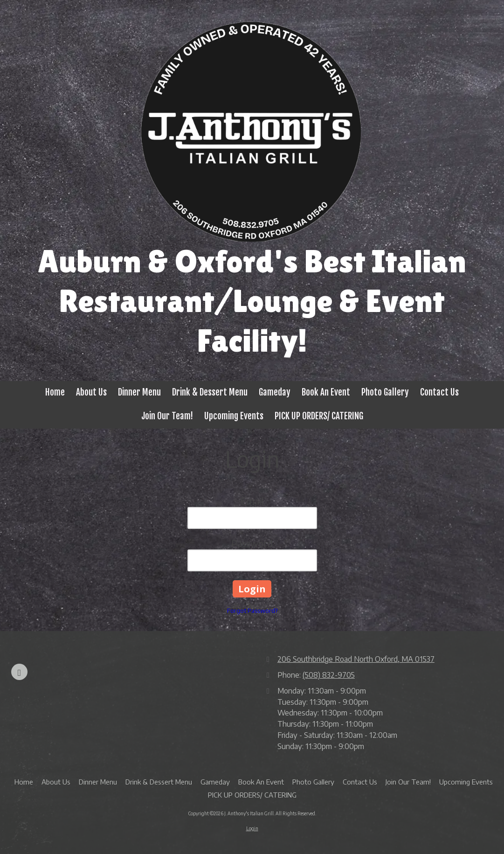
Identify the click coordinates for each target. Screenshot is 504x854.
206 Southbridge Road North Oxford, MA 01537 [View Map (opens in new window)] (356, 659)
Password (252, 543)
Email (252, 501)
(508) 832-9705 (329, 675)
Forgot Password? (252, 611)
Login (252, 828)
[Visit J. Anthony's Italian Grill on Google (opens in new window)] (19, 672)
